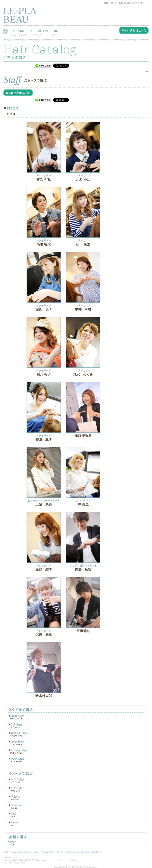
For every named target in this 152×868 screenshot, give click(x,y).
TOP (13, 33)
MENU (60, 852)
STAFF (22, 33)
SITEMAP (95, 852)
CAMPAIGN (16, 852)
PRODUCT (27, 852)
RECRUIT (85, 852)
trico (146, 71)
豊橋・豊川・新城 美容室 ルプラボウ (124, 3)
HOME (6, 852)
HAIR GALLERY (39, 33)
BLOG (54, 33)
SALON (76, 852)
